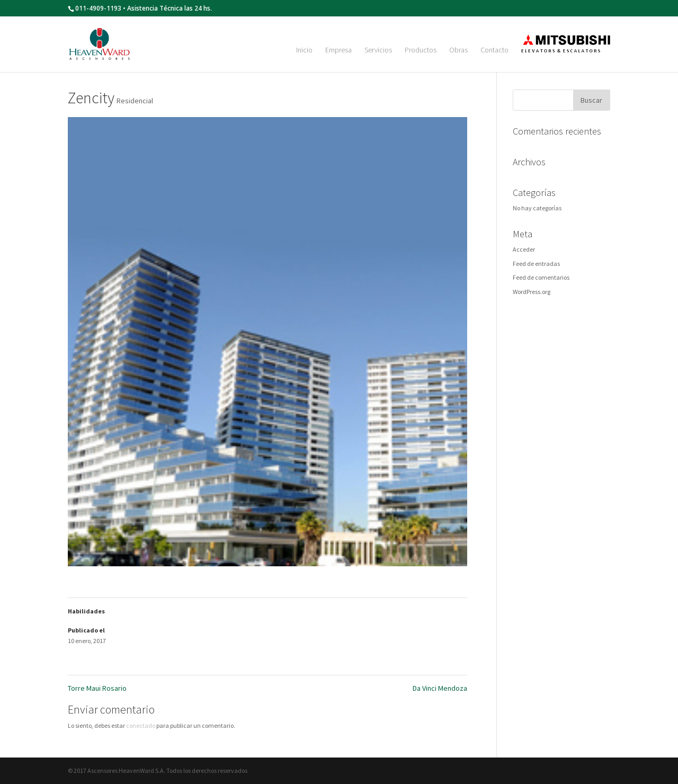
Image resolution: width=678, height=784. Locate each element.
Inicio (304, 50)
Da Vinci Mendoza (440, 688)
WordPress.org (532, 292)
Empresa (338, 50)
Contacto (494, 50)
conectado (141, 725)
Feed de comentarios (541, 277)
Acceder (524, 249)
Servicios (378, 50)
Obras (458, 50)
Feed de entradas (536, 264)
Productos (421, 50)
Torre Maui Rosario (97, 688)
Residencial (135, 101)
